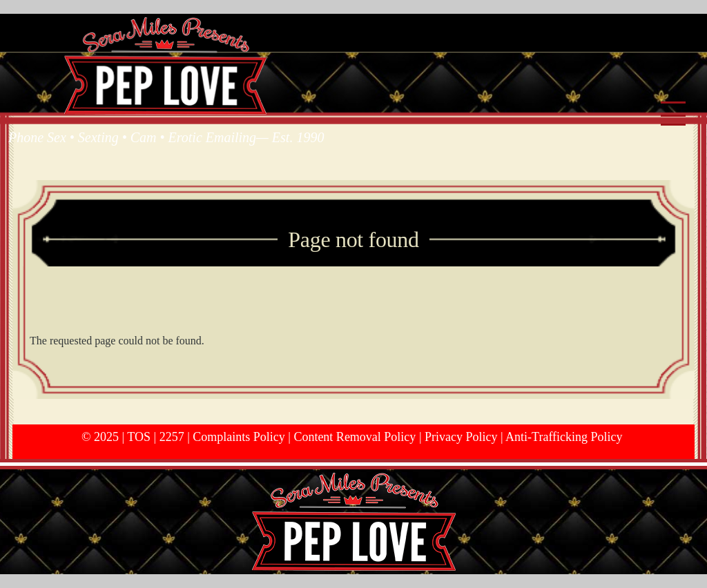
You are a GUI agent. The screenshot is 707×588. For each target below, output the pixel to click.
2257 (172, 437)
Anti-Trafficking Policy (564, 437)
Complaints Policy (239, 437)
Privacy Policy (461, 437)
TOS (139, 437)
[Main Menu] (673, 116)
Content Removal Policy (355, 437)
